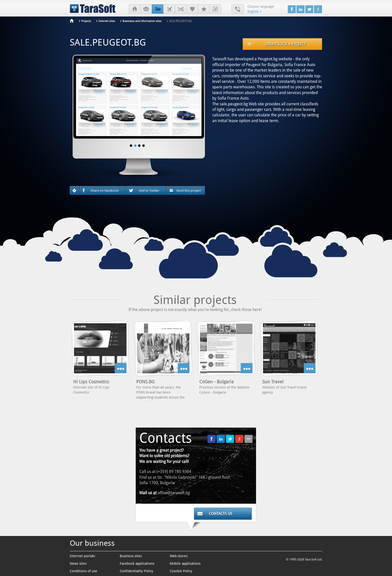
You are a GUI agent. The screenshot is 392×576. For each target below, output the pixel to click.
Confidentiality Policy (136, 571)
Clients (169, 9)
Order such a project (285, 44)
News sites (78, 563)
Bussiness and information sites (142, 21)
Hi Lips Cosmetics (91, 382)
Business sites (131, 556)
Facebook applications (137, 563)
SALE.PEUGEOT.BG (180, 21)
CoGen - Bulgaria (216, 382)
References (192, 9)
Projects (158, 9)
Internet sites (107, 21)
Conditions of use (83, 571)
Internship (215, 9)
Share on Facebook (100, 191)
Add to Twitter (144, 191)
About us (146, 9)
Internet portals (82, 556)
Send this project (185, 191)
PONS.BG (145, 382)
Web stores (179, 556)
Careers (204, 9)
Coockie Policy (181, 571)
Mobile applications (185, 563)
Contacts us (220, 514)
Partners (181, 9)
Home (135, 9)
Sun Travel (273, 382)
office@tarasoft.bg (174, 493)
